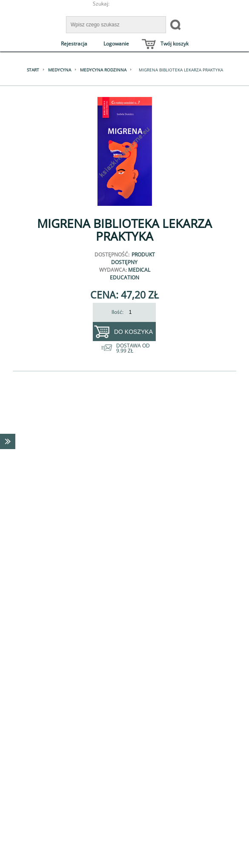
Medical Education (130, 274)
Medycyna (60, 70)
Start (33, 70)
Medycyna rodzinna (103, 70)
